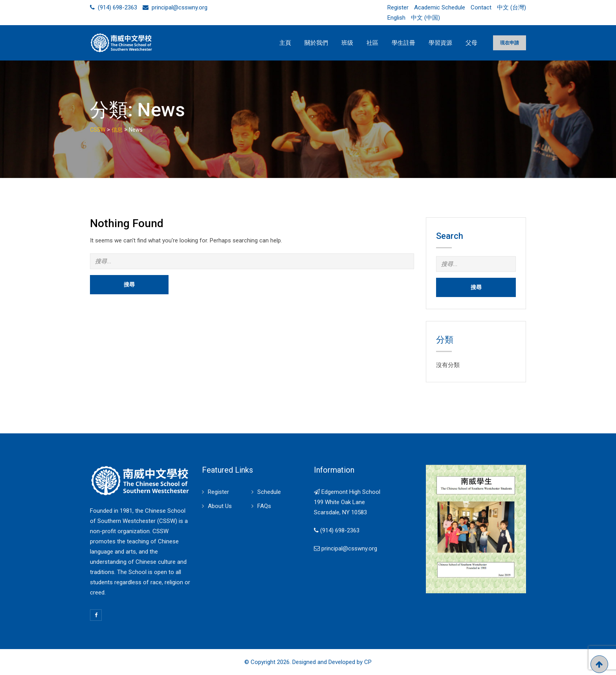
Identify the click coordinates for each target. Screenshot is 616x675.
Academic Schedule (440, 7)
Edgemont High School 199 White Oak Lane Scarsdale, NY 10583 (347, 502)
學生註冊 (403, 43)
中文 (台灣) (511, 7)
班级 (347, 43)
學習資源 (440, 43)
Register (398, 7)
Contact (481, 7)
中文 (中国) (425, 18)
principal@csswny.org (180, 7)
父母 (471, 43)
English (396, 18)
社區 (372, 43)
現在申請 (510, 43)
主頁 (285, 43)
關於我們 (316, 43)
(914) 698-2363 (117, 7)
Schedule (269, 492)
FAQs (264, 506)
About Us (220, 506)
